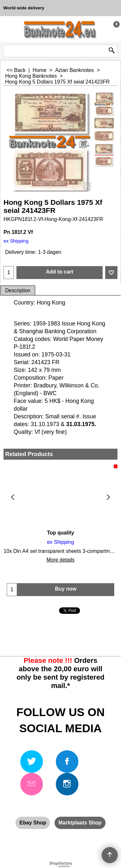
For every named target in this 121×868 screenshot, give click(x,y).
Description (18, 290)
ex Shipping (16, 241)
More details (60, 560)
